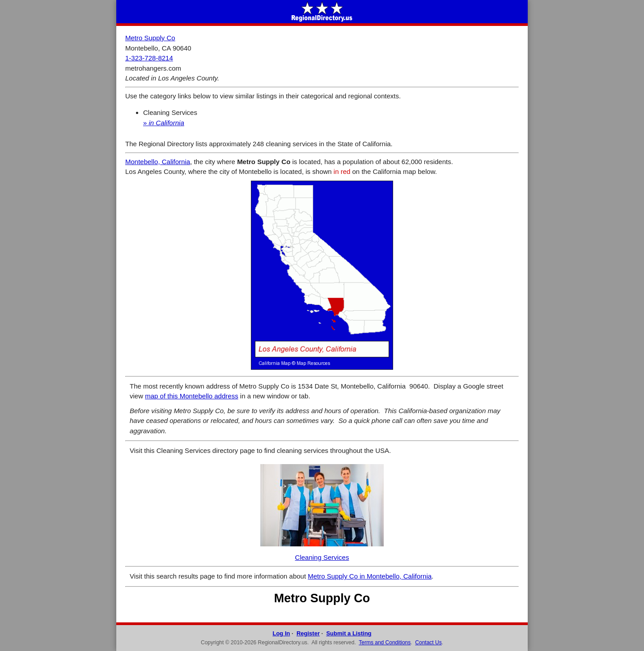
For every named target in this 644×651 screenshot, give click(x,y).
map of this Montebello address (191, 396)
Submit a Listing (349, 633)
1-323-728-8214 (149, 58)
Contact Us (428, 643)
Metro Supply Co (150, 38)
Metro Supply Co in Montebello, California (370, 576)
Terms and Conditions (385, 643)
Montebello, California (158, 162)
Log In (281, 633)
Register (308, 633)
